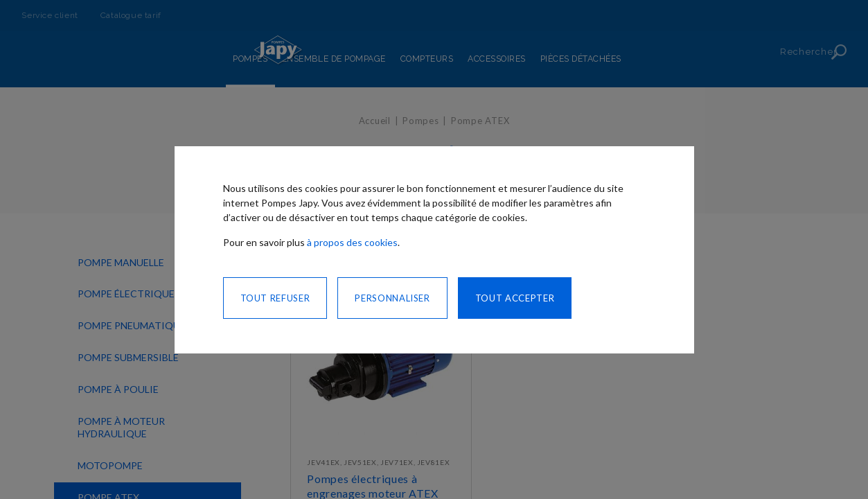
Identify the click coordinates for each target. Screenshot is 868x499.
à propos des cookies (352, 242)
